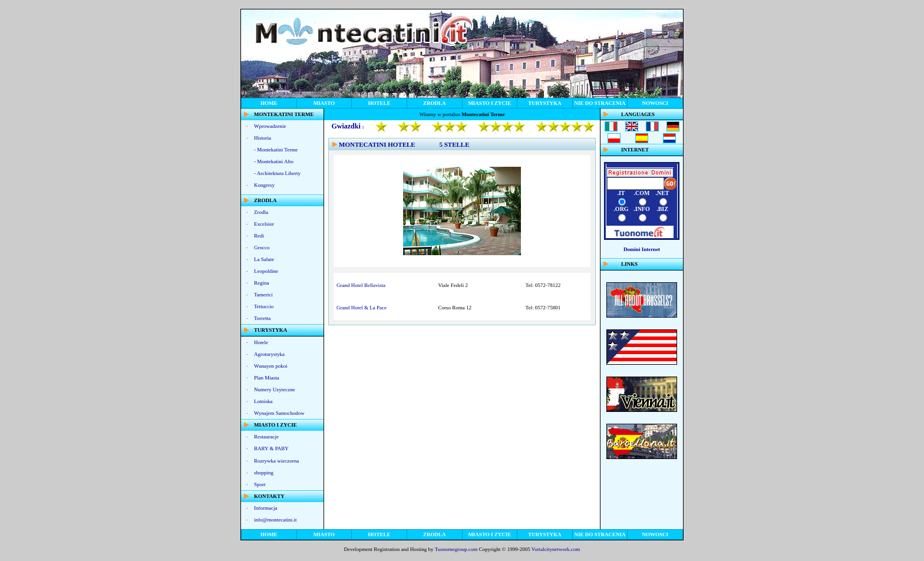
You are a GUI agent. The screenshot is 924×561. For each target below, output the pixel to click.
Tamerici (263, 295)
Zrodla (261, 212)
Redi (259, 236)
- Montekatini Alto (274, 161)
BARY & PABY (271, 448)
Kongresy (264, 185)
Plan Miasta (267, 378)
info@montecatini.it (275, 520)
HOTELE (379, 103)
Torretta (262, 318)
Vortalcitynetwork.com (556, 549)
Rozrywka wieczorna (276, 461)
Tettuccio (264, 306)
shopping (264, 473)
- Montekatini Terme (276, 150)
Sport (260, 484)
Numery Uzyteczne (275, 390)
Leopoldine (266, 271)
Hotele (261, 342)
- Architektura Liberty (277, 173)
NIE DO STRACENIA (600, 103)
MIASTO (324, 103)
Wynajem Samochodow (279, 413)
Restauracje (266, 437)
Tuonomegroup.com (456, 549)
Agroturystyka (269, 354)
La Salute (264, 259)
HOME (269, 103)
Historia (263, 138)
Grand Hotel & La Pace (362, 308)
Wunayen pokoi (271, 366)
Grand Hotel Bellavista (361, 285)
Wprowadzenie (270, 126)
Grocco (262, 247)
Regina (262, 283)
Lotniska (263, 401)
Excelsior (264, 224)
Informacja (265, 508)
